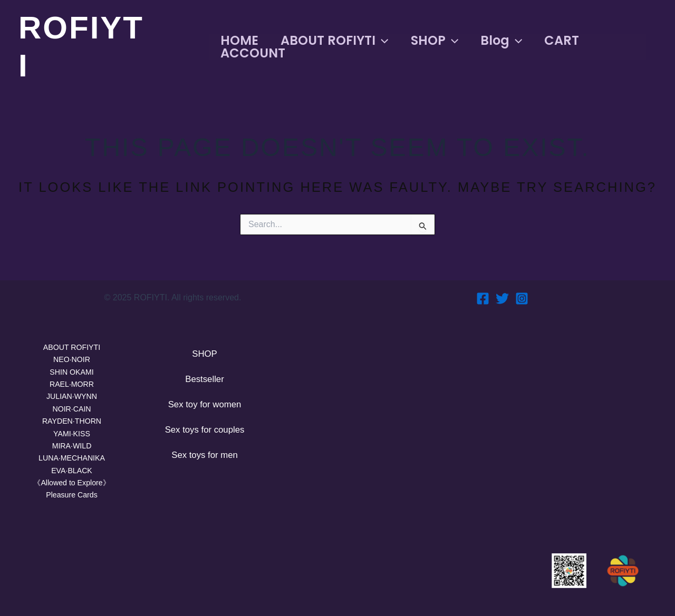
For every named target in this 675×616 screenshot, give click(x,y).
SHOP (439, 41)
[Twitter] (502, 289)
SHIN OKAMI (72, 364)
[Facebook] (483, 289)
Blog (509, 41)
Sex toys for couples (205, 427)
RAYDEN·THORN (72, 417)
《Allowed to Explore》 (72, 481)
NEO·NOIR (72, 351)
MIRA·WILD (71, 442)
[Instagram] (522, 289)
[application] (383, 41)
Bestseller (204, 373)
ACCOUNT (251, 53)
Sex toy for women (204, 399)
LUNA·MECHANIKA (71, 456)
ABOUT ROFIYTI (335, 41)
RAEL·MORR (71, 377)
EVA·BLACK (72, 469)
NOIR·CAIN (72, 403)
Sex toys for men (204, 454)
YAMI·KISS (72, 429)
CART (573, 41)
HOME (237, 41)
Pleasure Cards (71, 495)
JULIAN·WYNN (72, 390)
